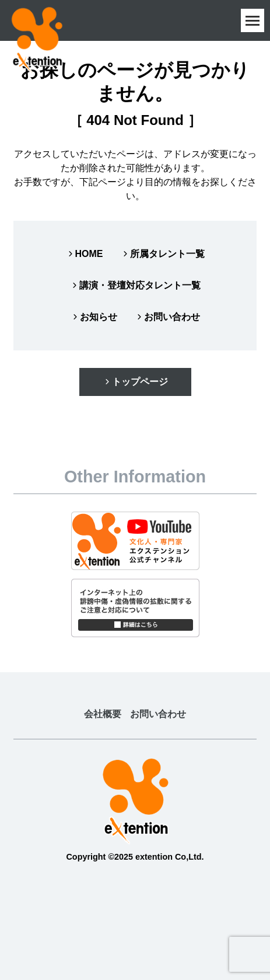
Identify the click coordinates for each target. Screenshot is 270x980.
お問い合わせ (167, 317)
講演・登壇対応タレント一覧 (135, 285)
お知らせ (94, 317)
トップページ (135, 382)
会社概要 (103, 714)
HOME (85, 254)
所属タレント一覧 (163, 254)
